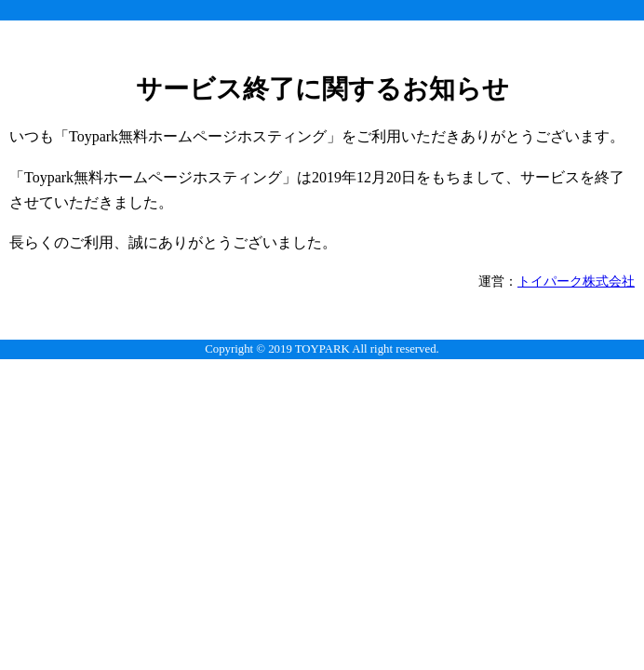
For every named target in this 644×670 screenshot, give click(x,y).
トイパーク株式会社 (576, 281)
